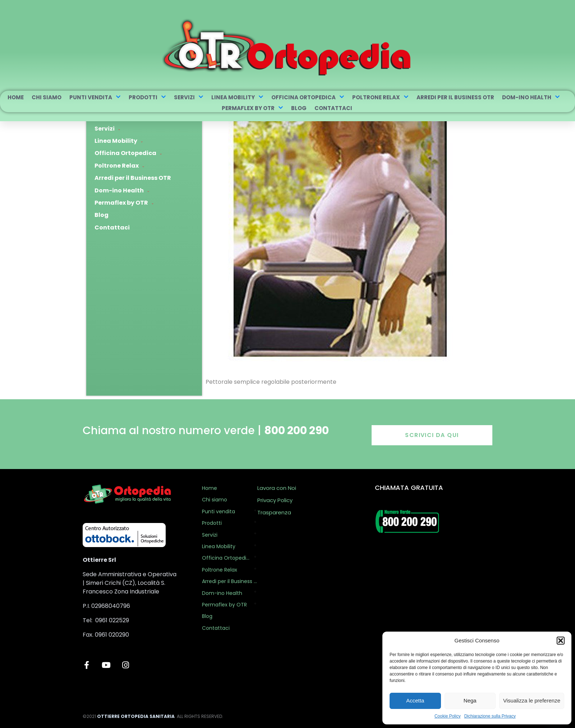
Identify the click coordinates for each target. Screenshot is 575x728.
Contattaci (333, 108)
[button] (561, 641)
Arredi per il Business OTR (455, 97)
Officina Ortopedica (308, 97)
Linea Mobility (237, 97)
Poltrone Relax (380, 97)
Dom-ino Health (531, 97)
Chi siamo (47, 97)
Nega (470, 700)
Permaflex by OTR (252, 108)
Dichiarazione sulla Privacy (490, 716)
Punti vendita (95, 97)
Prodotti (147, 97)
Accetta (415, 700)
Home (16, 97)
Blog (299, 108)
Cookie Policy (448, 716)
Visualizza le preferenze (532, 700)
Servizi (189, 97)
